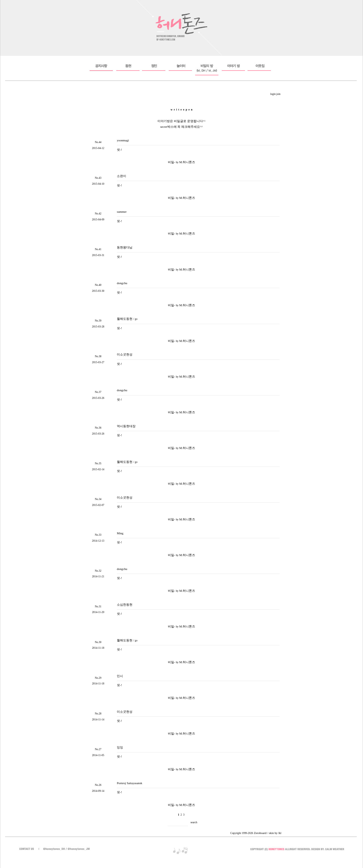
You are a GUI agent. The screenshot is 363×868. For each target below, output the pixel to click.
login (273, 94)
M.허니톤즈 (187, 162)
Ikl (280, 833)
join (278, 94)
